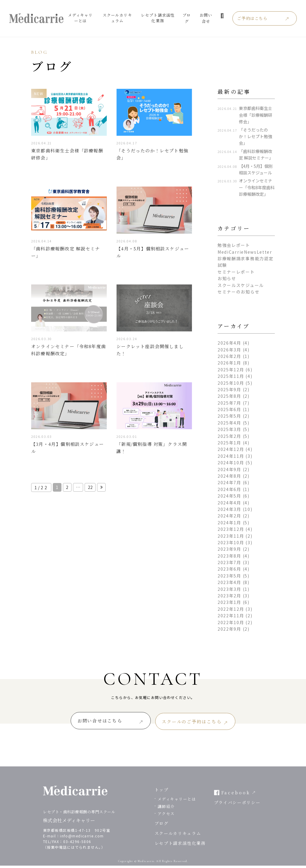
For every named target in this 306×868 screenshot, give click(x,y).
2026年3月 (229, 350)
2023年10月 (231, 542)
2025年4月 (229, 423)
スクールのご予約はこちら (201, 723)
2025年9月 (229, 389)
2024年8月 (229, 476)
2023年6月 (229, 569)
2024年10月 (231, 463)
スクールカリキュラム (121, 18)
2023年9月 (229, 549)
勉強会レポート (234, 245)
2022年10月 (231, 622)
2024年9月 (229, 469)
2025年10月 (231, 383)
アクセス (166, 816)
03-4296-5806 (77, 844)
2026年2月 (229, 356)
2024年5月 (229, 496)
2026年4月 (229, 343)
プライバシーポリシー (237, 805)
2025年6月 (229, 409)
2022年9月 (229, 629)
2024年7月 (229, 482)
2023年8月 (229, 556)
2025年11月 (231, 376)
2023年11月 (231, 536)
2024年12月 (231, 449)
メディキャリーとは (83, 18)
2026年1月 (229, 363)
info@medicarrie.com (82, 838)
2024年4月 (229, 503)
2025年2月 (229, 436)
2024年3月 (229, 509)
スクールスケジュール (241, 285)
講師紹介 (166, 809)
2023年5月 (229, 576)
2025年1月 (229, 443)
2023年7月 (229, 562)
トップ (162, 792)
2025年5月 (229, 416)
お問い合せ (214, 18)
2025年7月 (229, 403)
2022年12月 (231, 609)
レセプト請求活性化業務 (164, 18)
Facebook (236, 795)
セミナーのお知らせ (238, 292)
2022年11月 (231, 616)
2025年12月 (231, 370)
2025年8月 (229, 396)
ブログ (194, 18)
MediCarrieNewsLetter (245, 252)
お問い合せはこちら (90, 723)
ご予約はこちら (263, 18)
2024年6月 (229, 489)
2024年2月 (229, 516)
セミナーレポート (236, 272)
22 (91, 492)
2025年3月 (229, 429)
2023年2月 (229, 596)
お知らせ (227, 278)
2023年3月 (229, 589)
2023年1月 (229, 602)
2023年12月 (231, 529)
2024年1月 (229, 523)
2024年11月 (231, 456)
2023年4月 (229, 582)
